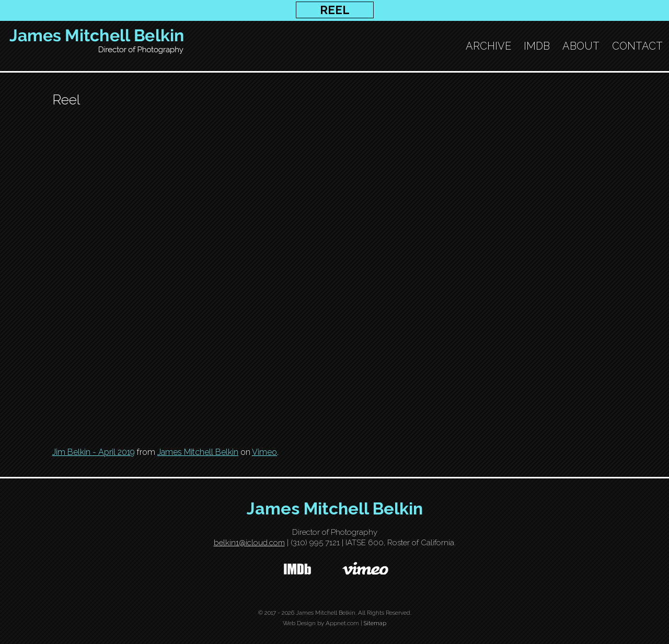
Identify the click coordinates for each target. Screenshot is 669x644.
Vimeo (264, 452)
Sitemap (375, 623)
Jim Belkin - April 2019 (94, 452)
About (581, 46)
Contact (637, 46)
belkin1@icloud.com (249, 543)
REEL (335, 10)
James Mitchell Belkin (198, 452)
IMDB (537, 46)
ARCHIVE (488, 46)
